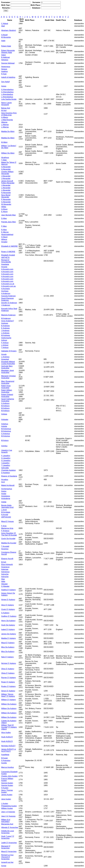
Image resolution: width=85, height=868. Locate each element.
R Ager (4, 74)
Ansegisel (5, 359)
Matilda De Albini (8, 131)
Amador (4, 242)
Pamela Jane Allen (9, 222)
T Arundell (5, 546)
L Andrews (5, 333)
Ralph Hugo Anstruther (6, 387)
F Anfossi (5, 343)
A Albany (5, 117)
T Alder (4, 160)
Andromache (6, 338)
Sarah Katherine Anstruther (8, 400)
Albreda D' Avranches (10, 827)
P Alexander (6, 199)
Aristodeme (6, 498)
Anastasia (5, 264)
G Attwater (5, 586)
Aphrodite (5, 468)
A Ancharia (5, 289)
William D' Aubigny (9, 700)
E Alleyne (5, 232)
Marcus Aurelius (8, 767)
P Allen (4, 226)
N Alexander (6, 193)
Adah (3, 41)
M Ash (4, 562)
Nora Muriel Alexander (6, 196)
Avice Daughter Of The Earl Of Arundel (9, 534)
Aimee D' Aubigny (8, 600)
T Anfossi (5, 348)
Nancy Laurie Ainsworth (6, 104)
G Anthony (5, 403)
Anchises (5, 291)
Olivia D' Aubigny (8, 673)
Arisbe (4, 494)
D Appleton (6, 473)
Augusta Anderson (8, 296)
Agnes (4, 86)
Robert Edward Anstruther (7, 396)
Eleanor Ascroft (7, 559)
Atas (3, 579)
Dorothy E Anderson (9, 303)
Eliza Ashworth (7, 564)
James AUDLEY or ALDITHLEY (9, 750)
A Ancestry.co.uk (8, 284)
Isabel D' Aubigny (8, 629)
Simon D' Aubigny (8, 691)
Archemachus (7, 489)
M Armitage (6, 512)
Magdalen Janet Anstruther (8, 371)
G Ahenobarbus (7, 90)
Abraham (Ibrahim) (9, 30)
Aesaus (4, 69)
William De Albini (8, 153)
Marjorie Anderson (8, 315)
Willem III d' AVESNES (6, 821)
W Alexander (6, 204)
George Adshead (8, 63)
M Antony (5, 440)
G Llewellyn (6, 458)
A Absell (4, 35)
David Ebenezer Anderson (8, 299)
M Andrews (6, 335)
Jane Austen (6, 799)
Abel (3, 26)
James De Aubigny (9, 634)
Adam (4, 55)
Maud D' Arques (7, 521)
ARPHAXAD (6, 517)
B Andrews (5, 326)
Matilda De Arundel (9, 543)
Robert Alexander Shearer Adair (8, 51)
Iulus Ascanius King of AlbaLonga (9, 114)
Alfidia (4, 207)
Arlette (4, 502)
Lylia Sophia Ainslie (9, 99)
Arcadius (5, 480)
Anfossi (4, 340)
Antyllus (4, 446)
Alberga (4, 122)
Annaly (4, 354)
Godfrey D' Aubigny (9, 616)
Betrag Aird (6, 108)
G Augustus (6, 760)
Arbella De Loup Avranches (8, 832)
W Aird (4, 111)
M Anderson (6, 318)
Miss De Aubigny (8, 647)
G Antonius (6, 434)
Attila (3, 581)
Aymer (4, 866)
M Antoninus (6, 429)
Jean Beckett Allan (9, 215)
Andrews (5, 323)
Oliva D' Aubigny (8, 669)
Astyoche (5, 574)
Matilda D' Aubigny (9, 638)
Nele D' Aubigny (7, 657)
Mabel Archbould (8, 485)
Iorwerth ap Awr (7, 862)
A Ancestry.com (7, 269)
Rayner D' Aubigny (9, 678)
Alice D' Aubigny (8, 605)
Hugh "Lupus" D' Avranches (8, 837)
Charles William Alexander (7, 173)
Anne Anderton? (8, 321)
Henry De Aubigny (8, 621)
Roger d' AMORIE (8, 252)
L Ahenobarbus (7, 94)
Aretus (4, 491)
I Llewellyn (5, 463)
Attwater (4, 584)
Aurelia (4, 763)
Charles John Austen (9, 776)
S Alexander (6, 202)
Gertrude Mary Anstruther (7, 367)
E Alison (4, 212)
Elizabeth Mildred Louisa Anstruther (8, 363)
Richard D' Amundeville (6, 261)
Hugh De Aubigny (8, 625)
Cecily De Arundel (8, 539)
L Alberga (5, 125)
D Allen (4, 218)
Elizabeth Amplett (8, 255)
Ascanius (5, 549)
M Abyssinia (6, 37)
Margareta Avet (7, 824)
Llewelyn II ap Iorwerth (7, 451)
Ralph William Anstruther (7, 391)
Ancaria (4, 267)
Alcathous (5, 158)
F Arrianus (5, 531)
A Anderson (6, 293)
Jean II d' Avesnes (8, 816)
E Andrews (5, 328)
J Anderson (6, 305)
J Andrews (5, 331)
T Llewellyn (6, 465)
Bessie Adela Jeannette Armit (7, 506)
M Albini (4, 142)
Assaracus (5, 567)
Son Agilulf (5, 82)
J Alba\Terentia (7, 120)
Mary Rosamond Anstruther (8, 382)
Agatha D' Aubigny (8, 590)
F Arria (4, 526)
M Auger (5, 758)
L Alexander (6, 188)
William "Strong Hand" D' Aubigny (8, 695)
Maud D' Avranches (9, 852)
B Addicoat (5, 57)
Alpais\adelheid (7, 235)
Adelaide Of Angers (9, 351)
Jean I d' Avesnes (8, 812)
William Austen (7, 808)
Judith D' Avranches (9, 843)
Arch (3, 482)
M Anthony (5, 406)
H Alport (4, 237)
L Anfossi (5, 345)
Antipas (4, 414)
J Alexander (6, 176)
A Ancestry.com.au (8, 286)
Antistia (4, 426)
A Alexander (6, 167)
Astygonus (5, 572)
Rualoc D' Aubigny (8, 686)
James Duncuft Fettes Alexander (8, 182)
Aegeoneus (6, 67)
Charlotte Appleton (9, 470)
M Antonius (6, 436)
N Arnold (5, 515)
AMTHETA (5, 257)
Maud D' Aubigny (8, 643)
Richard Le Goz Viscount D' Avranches (7, 857)
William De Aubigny (9, 704)
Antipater (5, 419)
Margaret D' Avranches (6, 847)
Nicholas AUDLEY (8, 746)
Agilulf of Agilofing (8, 77)
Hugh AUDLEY (7, 737)
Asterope (5, 569)
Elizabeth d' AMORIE (9, 246)
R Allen (4, 230)
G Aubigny (5, 613)
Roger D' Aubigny (8, 682)
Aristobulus (6, 496)
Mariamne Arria (7, 528)
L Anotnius (5, 357)
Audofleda (5, 755)
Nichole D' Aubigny (9, 663)
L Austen (5, 804)
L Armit (4, 510)
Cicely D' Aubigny (8, 609)
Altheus (4, 239)
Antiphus (5, 424)
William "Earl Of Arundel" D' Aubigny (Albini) (9, 727)
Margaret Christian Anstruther (9, 377)
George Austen (7, 783)
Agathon (5, 71)
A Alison (4, 209)
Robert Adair (6, 46)
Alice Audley (6, 733)
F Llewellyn (6, 456)
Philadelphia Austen (9, 806)
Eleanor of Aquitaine (9, 476)
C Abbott (5, 24)
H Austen (5, 788)
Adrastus (5, 60)
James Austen (7, 795)
